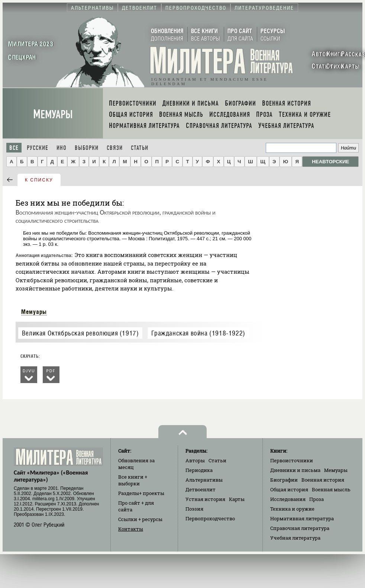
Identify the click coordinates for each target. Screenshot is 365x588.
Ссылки (140, 519)
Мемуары (53, 114)
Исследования (288, 499)
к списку (39, 180)
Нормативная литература (302, 518)
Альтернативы (204, 480)
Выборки (87, 148)
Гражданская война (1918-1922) (198, 333)
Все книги (133, 480)
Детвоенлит (201, 489)
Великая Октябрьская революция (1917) (80, 333)
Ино (62, 148)
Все (14, 148)
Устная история (205, 499)
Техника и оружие (292, 509)
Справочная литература (300, 528)
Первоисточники (292, 460)
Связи (115, 148)
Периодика (199, 470)
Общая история (289, 489)
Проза (316, 499)
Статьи (140, 148)
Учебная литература (295, 538)
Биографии (284, 480)
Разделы (141, 493)
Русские (38, 148)
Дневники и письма (295, 470)
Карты (237, 499)
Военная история (323, 480)
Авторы (195, 460)
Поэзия (194, 509)
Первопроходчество (210, 518)
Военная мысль (331, 489)
